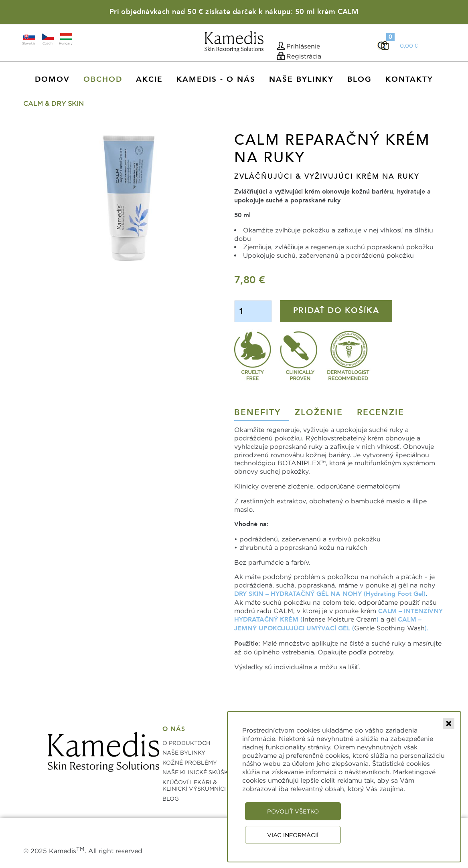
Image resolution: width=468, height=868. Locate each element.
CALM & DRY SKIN (54, 103)
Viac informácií (293, 835)
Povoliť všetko (293, 811)
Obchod (103, 79)
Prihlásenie (303, 46)
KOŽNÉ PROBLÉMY (190, 762)
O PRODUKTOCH (186, 743)
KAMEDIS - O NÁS (216, 79)
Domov (52, 79)
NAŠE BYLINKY (184, 752)
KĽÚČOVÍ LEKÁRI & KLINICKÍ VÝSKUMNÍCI (194, 785)
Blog (360, 79)
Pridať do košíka (336, 310)
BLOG (171, 798)
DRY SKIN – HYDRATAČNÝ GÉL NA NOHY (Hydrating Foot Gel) (330, 594)
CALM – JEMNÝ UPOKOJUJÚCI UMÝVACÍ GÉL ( (328, 624)
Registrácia (304, 56)
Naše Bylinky (301, 79)
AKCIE (149, 79)
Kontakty (409, 79)
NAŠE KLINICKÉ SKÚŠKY (197, 772)
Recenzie (381, 413)
